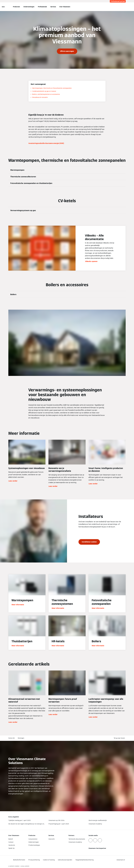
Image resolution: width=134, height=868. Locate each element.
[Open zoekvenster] (125, 7)
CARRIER (27, 866)
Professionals (42, 7)
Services (53, 7)
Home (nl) (11, 738)
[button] (120, 738)
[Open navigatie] (3, 7)
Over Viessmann (65, 7)
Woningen (21, 738)
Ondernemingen (29, 7)
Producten (16, 7)
